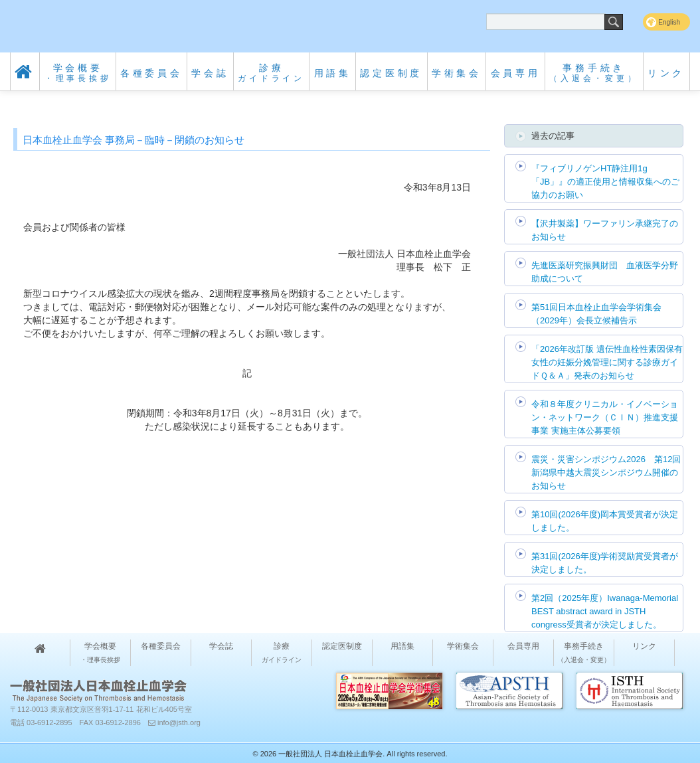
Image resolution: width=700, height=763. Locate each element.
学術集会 (457, 73)
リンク (666, 73)
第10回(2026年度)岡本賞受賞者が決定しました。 (605, 521)
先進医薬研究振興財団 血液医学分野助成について (605, 272)
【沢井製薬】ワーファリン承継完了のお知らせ (605, 230)
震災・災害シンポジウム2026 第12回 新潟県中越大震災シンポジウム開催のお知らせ (606, 472)
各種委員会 (151, 73)
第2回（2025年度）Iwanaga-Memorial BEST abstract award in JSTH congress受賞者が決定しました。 (605, 611)
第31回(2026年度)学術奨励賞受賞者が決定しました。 (605, 563)
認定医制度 (391, 73)
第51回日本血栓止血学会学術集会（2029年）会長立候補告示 (596, 314)
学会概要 (78, 73)
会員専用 (516, 73)
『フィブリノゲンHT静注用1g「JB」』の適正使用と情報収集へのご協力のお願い (605, 182)
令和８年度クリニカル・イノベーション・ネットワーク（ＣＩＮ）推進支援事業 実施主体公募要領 (605, 417)
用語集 (333, 73)
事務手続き (594, 73)
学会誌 (210, 73)
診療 (271, 73)
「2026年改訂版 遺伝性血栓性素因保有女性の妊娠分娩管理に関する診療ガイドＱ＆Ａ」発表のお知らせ (607, 362)
